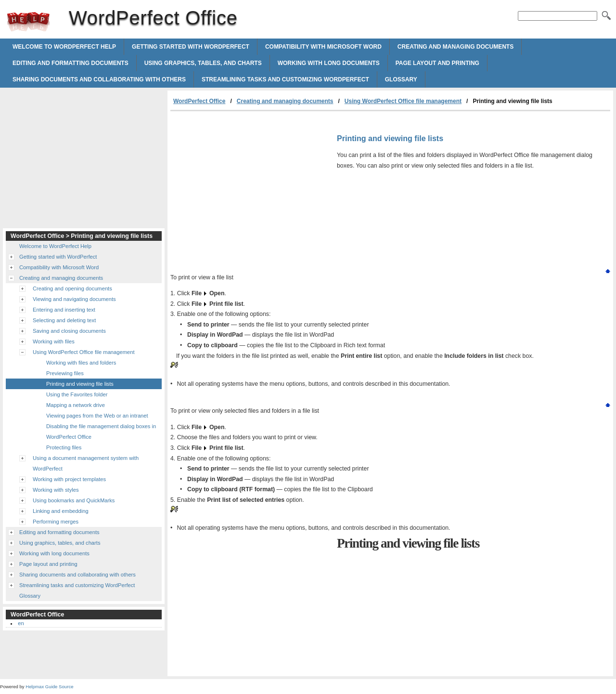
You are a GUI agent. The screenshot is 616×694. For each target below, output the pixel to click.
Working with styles (56, 490)
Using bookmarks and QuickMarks (74, 500)
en (21, 623)
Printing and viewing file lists (80, 384)
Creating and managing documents (456, 47)
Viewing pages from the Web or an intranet (97, 416)
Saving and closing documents (69, 331)
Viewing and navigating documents (74, 299)
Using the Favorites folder (77, 394)
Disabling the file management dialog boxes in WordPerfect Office (101, 432)
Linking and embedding (61, 511)
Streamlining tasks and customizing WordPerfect (285, 79)
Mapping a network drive (76, 405)
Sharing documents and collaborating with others (99, 79)
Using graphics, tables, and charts (203, 63)
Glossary (401, 79)
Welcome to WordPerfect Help (64, 47)
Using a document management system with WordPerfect (86, 463)
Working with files (54, 341)
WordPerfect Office (28, 22)
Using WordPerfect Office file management (403, 101)
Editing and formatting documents (71, 63)
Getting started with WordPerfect (191, 47)
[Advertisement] (251, 183)
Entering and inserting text (64, 310)
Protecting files (64, 447)
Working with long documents (329, 63)
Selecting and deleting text (64, 320)
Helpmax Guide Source (49, 687)
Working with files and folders (81, 363)
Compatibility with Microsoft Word (323, 47)
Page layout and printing (437, 63)
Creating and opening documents (72, 288)
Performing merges (56, 522)
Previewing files (65, 373)
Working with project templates (69, 479)
